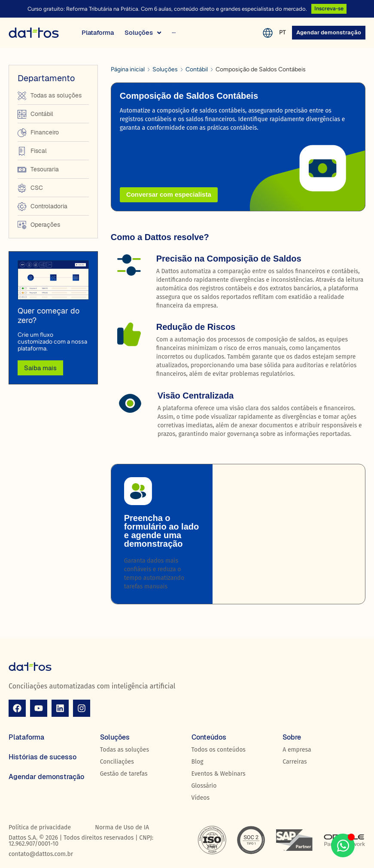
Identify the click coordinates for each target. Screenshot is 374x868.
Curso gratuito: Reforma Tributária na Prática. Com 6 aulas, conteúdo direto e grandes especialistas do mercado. (167, 9)
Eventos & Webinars (219, 774)
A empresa (297, 750)
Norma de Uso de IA (122, 827)
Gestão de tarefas (124, 774)
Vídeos (201, 798)
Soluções (165, 69)
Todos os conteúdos (219, 750)
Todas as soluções (125, 750)
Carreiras (295, 762)
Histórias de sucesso (43, 757)
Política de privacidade (40, 827)
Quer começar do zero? (49, 315)
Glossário (204, 786)
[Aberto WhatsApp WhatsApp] (343, 845)
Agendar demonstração (46, 777)
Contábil (197, 69)
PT (283, 32)
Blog (198, 762)
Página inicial (128, 69)
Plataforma (26, 737)
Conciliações (117, 762)
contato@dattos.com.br (41, 854)
